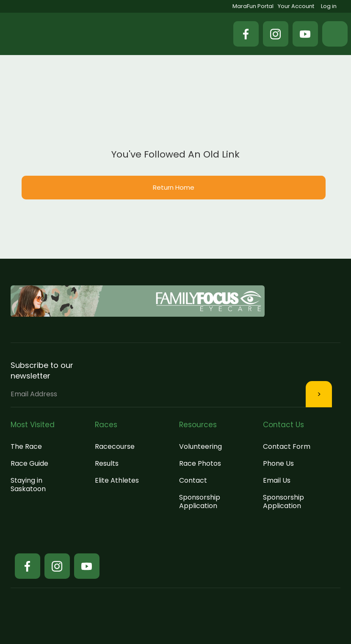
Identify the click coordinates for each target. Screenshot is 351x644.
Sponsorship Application (200, 502)
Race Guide (29, 463)
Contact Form (287, 446)
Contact (193, 480)
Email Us (277, 480)
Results (107, 463)
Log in (329, 6)
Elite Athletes (117, 480)
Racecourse (115, 446)
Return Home (174, 187)
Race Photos (200, 463)
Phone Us (278, 463)
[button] (335, 34)
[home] (51, 34)
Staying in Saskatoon (28, 485)
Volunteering (200, 446)
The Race (26, 446)
